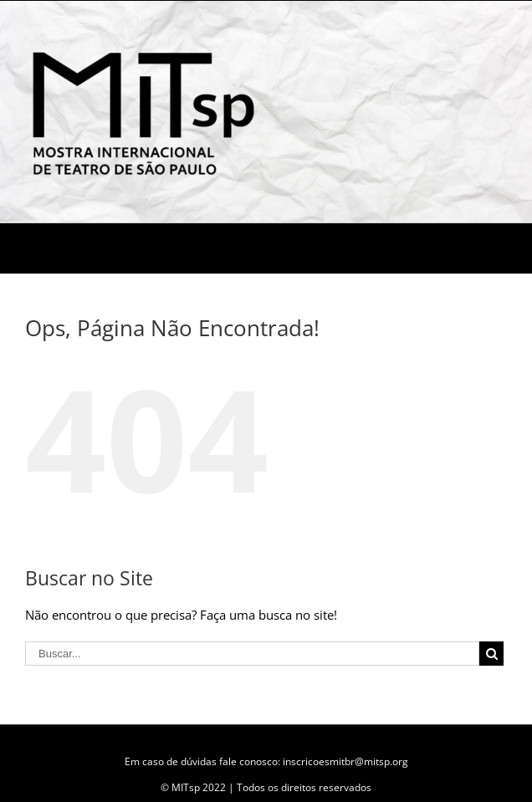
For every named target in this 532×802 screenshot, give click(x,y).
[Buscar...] (252, 654)
